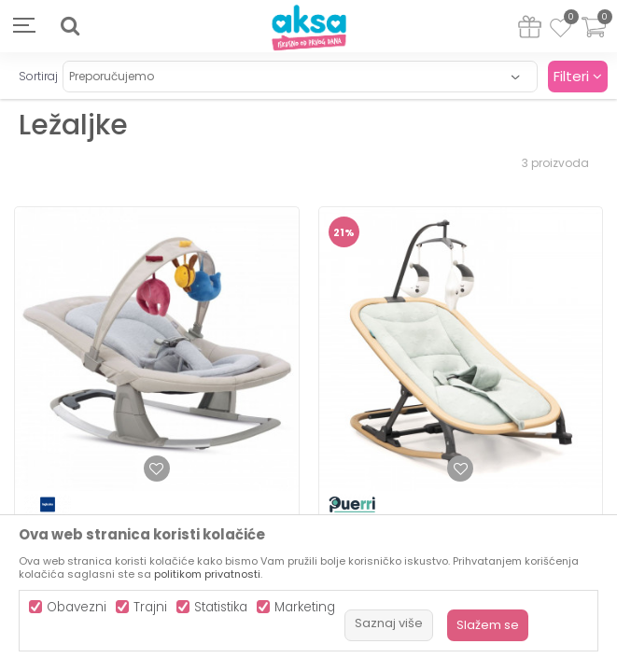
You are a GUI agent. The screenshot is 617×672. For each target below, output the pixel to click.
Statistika (221, 607)
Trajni (150, 607)
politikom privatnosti (207, 574)
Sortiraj (38, 76)
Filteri (578, 76)
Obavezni (77, 607)
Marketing (305, 607)
